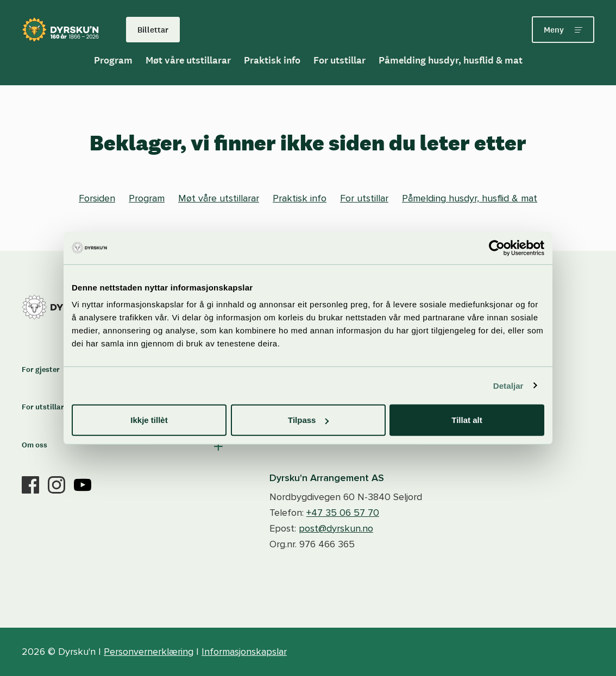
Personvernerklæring (149, 652)
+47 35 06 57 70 (343, 513)
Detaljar (508, 385)
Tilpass (308, 420)
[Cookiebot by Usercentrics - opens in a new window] (497, 248)
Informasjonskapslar (244, 652)
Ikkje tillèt (149, 420)
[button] (124, 447)
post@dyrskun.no (336, 528)
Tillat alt (467, 420)
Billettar (153, 30)
